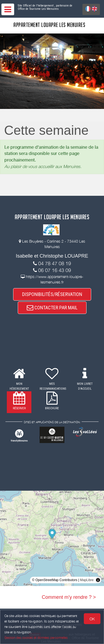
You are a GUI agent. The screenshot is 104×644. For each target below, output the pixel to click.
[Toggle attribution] (98, 580)
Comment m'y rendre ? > (69, 597)
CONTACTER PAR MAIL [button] (52, 308)
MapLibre (87, 580)
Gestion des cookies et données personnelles (36, 638)
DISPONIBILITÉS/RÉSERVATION (52, 294)
